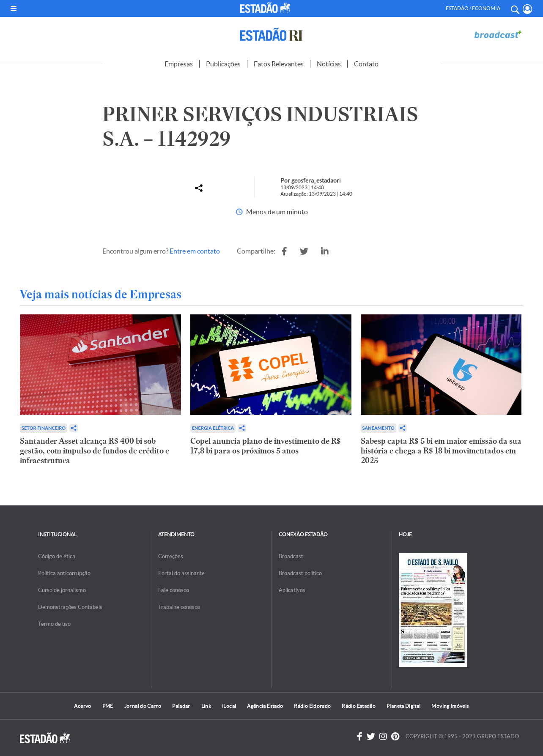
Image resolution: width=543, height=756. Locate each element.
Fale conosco (174, 590)
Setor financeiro (44, 428)
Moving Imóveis (450, 706)
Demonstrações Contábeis (70, 607)
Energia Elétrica (213, 428)
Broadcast (291, 556)
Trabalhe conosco (179, 607)
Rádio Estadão (359, 706)
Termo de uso (54, 624)
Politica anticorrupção (64, 573)
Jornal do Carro (143, 706)
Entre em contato (195, 251)
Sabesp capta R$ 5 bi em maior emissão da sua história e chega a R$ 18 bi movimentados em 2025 (441, 451)
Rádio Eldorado (312, 706)
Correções (171, 556)
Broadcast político (300, 573)
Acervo (82, 706)
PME (108, 706)
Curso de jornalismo (62, 590)
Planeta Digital (403, 706)
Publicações (223, 64)
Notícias (329, 64)
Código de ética (57, 556)
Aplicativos (292, 590)
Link (206, 706)
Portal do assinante (181, 573)
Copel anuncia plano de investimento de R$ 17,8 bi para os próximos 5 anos (266, 446)
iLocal (229, 706)
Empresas (179, 64)
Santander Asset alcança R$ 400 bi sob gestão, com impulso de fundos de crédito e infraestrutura (95, 451)
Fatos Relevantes (279, 64)
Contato (366, 64)
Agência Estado (265, 706)
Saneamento (378, 428)
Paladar (181, 706)
